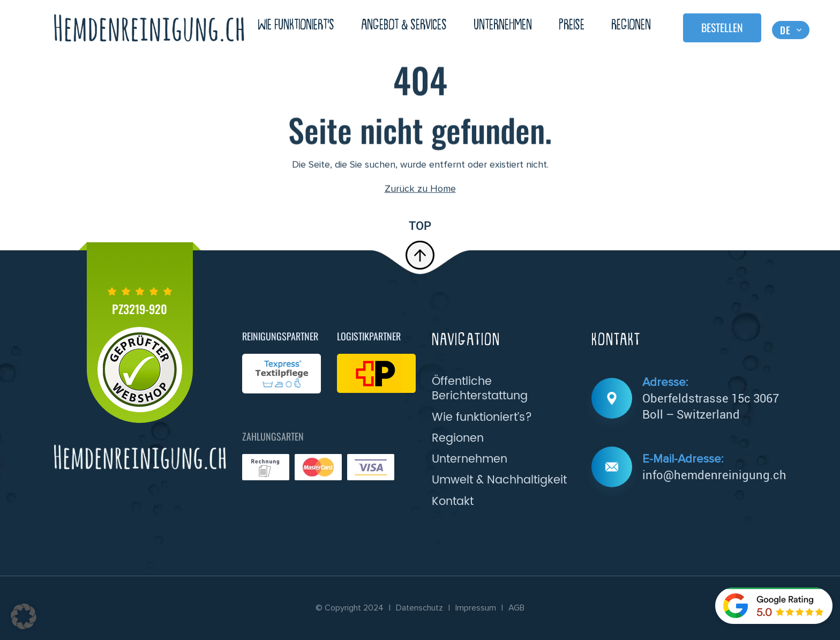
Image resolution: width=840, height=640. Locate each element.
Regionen (631, 25)
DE (785, 29)
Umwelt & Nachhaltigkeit (499, 480)
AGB (516, 608)
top (420, 244)
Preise (572, 25)
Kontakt (453, 501)
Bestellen (722, 27)
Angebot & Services (404, 25)
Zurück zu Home (420, 190)
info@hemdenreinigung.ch (714, 475)
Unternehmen (503, 25)
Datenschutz (419, 608)
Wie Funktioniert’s (296, 25)
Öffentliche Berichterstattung (480, 389)
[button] (24, 616)
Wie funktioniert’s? (482, 417)
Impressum (476, 608)
